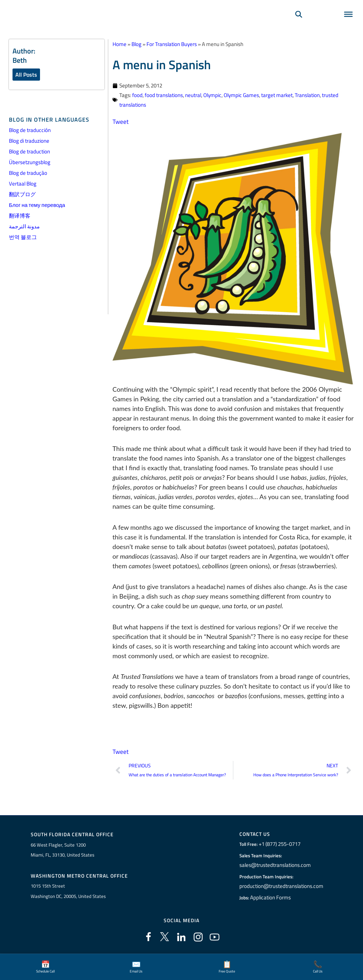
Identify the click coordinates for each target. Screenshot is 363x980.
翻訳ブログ (22, 195)
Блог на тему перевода (37, 205)
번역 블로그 (23, 237)
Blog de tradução (28, 173)
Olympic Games (241, 95)
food (137, 95)
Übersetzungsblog (30, 163)
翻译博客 (20, 216)
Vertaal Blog (23, 184)
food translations (164, 95)
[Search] (299, 24)
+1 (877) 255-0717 (281, 845)
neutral (193, 95)
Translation (307, 95)
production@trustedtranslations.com (281, 887)
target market (277, 95)
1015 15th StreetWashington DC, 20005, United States (68, 892)
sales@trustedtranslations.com (276, 866)
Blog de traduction (29, 152)
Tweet (121, 121)
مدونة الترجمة (24, 227)
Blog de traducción (30, 130)
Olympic (212, 95)
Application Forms (273, 898)
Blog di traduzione (29, 141)
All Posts (26, 75)
